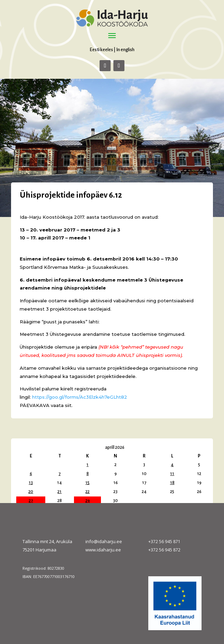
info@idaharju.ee (104, 541)
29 (88, 501)
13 (31, 483)
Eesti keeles (101, 50)
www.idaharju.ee (103, 550)
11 (172, 474)
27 (31, 501)
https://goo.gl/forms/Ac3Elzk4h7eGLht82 (80, 397)
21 (59, 492)
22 (87, 492)
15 (87, 483)
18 (172, 483)
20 (31, 492)
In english (125, 50)
